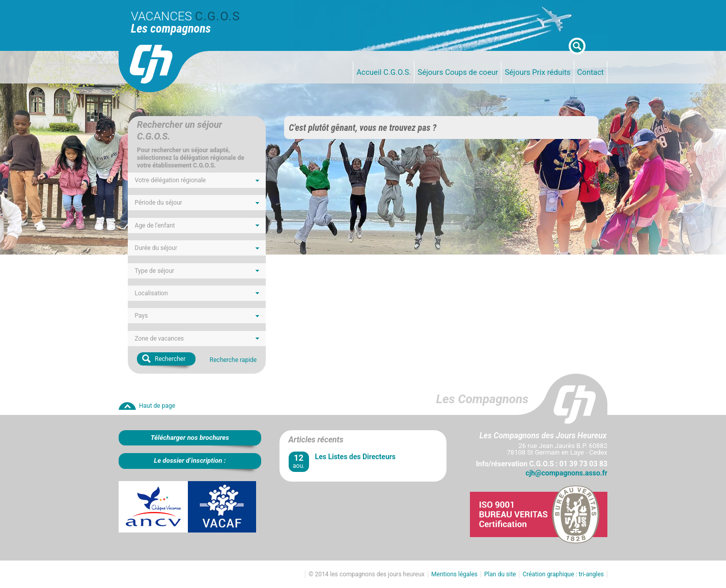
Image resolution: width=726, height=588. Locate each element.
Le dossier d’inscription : (190, 460)
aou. (299, 461)
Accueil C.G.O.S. (384, 72)
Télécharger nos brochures (190, 438)
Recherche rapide (233, 360)
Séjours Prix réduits (537, 72)
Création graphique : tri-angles (563, 574)
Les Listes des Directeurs (355, 457)
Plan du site (500, 574)
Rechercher (170, 359)
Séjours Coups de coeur (458, 72)
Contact (591, 72)
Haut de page (157, 406)
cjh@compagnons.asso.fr (566, 473)
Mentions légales (454, 574)
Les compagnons (171, 29)
